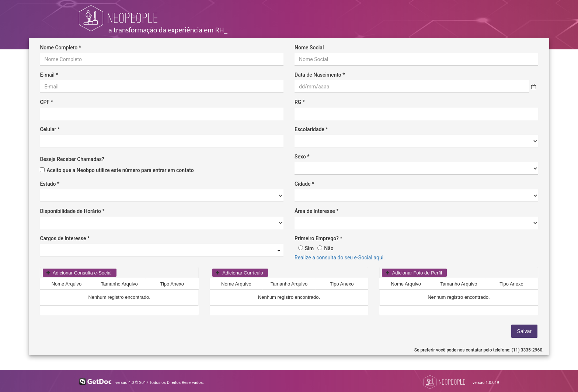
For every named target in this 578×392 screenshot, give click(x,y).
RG (298, 102)
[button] (80, 273)
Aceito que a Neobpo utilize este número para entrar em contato (120, 170)
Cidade (303, 184)
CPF (45, 102)
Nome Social (309, 48)
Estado (48, 184)
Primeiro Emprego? (317, 238)
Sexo (300, 157)
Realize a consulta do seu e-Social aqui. (340, 258)
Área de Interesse (315, 211)
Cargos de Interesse (63, 238)
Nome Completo (59, 48)
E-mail (47, 75)
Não (329, 248)
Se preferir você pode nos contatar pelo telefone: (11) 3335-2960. (479, 350)
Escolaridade (309, 129)
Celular (48, 129)
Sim (309, 248)
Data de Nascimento (318, 75)
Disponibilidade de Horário (70, 211)
